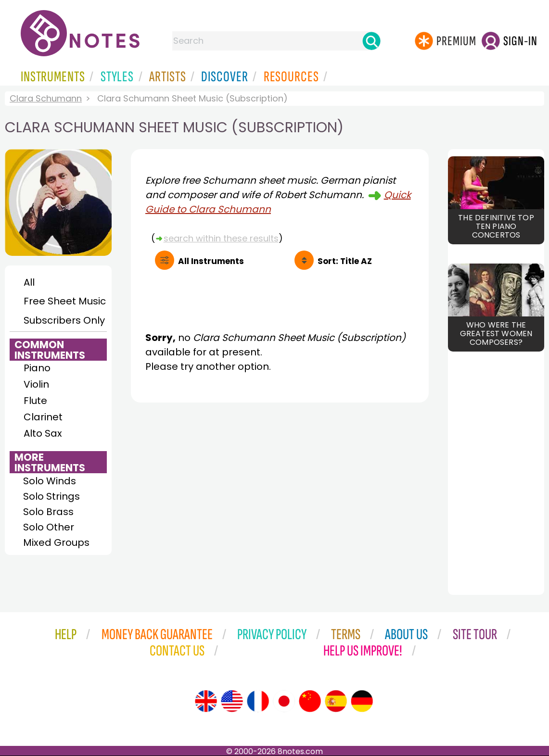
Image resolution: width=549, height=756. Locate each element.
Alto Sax (43, 433)
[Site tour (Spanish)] (336, 701)
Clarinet (43, 417)
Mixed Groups (56, 542)
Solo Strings (51, 496)
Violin (36, 384)
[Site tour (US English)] (232, 701)
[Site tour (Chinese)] (310, 701)
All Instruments (211, 261)
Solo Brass (48, 512)
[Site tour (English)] (206, 701)
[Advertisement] (280, 499)
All (29, 282)
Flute (35, 401)
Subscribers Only (64, 320)
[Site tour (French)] (258, 701)
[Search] (371, 41)
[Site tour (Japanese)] (284, 701)
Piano (37, 368)
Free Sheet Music (65, 301)
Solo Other (49, 527)
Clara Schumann (46, 98)
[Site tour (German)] (362, 701)
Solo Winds (50, 481)
